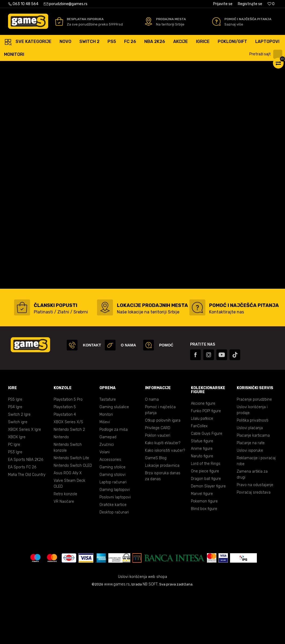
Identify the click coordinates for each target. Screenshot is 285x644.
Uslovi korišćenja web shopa (142, 628)
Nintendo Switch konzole (68, 499)
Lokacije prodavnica (162, 517)
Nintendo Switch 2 (69, 481)
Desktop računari (114, 564)
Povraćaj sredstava (254, 544)
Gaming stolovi (112, 526)
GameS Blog (156, 509)
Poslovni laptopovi (115, 549)
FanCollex (199, 477)
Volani (105, 503)
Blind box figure (204, 560)
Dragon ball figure (206, 530)
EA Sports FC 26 (22, 518)
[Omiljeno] (271, 4)
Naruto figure (202, 507)
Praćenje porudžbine (254, 451)
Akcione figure (203, 455)
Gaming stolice (112, 518)
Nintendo (61, 488)
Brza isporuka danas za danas (163, 527)
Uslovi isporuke (250, 502)
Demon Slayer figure (208, 538)
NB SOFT (150, 636)
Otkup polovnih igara (163, 472)
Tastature (108, 451)
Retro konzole (65, 545)
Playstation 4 (65, 466)
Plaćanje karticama (253, 487)
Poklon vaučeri (158, 487)
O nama (152, 451)
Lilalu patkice (202, 470)
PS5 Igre (15, 451)
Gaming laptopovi (115, 541)
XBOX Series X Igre (25, 481)
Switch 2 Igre (19, 466)
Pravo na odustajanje (255, 536)
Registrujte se (250, 4)
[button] (267, 54)
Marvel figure (202, 545)
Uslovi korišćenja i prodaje (252, 461)
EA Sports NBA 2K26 (26, 511)
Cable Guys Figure (207, 485)
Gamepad (108, 488)
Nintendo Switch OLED (73, 517)
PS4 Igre (15, 458)
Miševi (105, 473)
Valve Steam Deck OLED (69, 535)
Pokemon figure (204, 553)
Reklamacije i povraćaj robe (256, 512)
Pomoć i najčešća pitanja (160, 461)
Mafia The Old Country (27, 526)
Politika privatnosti (253, 472)
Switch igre (18, 473)
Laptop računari (113, 533)
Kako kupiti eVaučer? (163, 494)
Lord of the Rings (206, 515)
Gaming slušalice (114, 458)
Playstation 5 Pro (68, 451)
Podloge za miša (114, 481)
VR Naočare (64, 553)
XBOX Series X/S (68, 473)
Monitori (106, 466)
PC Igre (14, 496)
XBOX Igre (17, 488)
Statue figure (202, 492)
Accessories (110, 511)
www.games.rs (117, 636)
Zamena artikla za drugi (252, 526)
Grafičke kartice (113, 556)
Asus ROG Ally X (68, 524)
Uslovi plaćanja (250, 479)
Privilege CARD (158, 479)
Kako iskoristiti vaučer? (165, 502)
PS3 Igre (15, 503)
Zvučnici (107, 496)
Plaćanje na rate (251, 494)
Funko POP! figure (206, 462)
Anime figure (202, 500)
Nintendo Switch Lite (71, 509)
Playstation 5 (65, 458)
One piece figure (205, 522)
